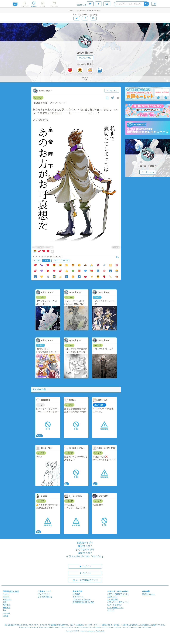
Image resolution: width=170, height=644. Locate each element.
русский (6, 613)
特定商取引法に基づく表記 (83, 602)
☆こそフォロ (85, 58)
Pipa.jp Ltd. (100, 631)
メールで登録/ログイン (85, 580)
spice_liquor (85, 53)
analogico (90, 631)
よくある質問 (113, 599)
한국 (5, 602)
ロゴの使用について (115, 608)
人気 (46, 261)
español (6, 597)
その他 (65, 261)
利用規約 (76, 594)
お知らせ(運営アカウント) (118, 594)
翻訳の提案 (14, 591)
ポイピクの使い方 (45, 597)
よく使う (37, 261)
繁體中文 (7, 608)
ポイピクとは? (44, 594)
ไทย (5, 610)
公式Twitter (112, 597)
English (6, 594)
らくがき (38, 98)
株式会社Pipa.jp (149, 594)
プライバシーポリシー (82, 599)
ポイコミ (111, 610)
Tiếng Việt (7, 599)
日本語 (6, 616)
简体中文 (7, 605)
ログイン (85, 566)
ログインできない (115, 605)
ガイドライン (78, 597)
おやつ (56, 261)
